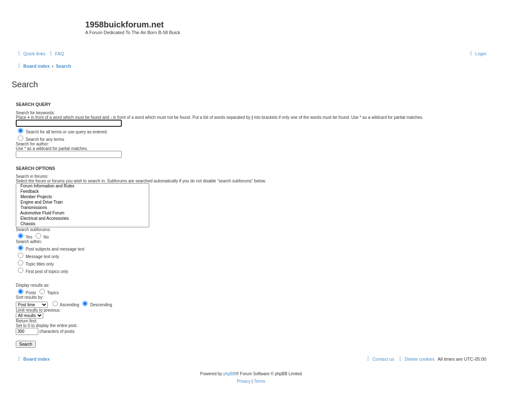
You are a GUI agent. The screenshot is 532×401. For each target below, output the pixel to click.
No (42, 237)
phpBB (229, 374)
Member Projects (83, 197)
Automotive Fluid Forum (83, 213)
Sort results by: (30, 297)
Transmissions (83, 208)
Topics (49, 293)
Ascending (66, 305)
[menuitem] (56, 54)
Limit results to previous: (38, 310)
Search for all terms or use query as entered (62, 132)
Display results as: (33, 285)
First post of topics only (43, 272)
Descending (97, 305)
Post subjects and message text (51, 249)
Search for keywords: (35, 113)
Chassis (83, 224)
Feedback (83, 192)
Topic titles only (36, 264)
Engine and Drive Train (83, 203)
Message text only (38, 257)
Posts (27, 293)
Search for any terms (41, 139)
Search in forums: (32, 176)
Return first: (27, 321)
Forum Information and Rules (83, 186)
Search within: (29, 242)
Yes (25, 237)
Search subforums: (33, 230)
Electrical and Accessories (83, 219)
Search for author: (32, 144)
